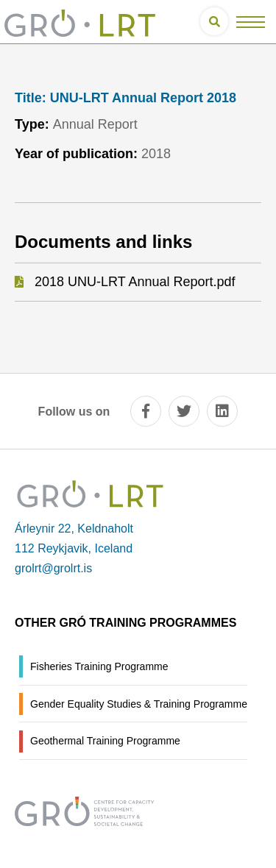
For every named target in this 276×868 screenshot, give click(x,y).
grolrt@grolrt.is (53, 568)
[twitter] (184, 411)
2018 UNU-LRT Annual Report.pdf (135, 282)
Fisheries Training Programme (99, 666)
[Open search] (214, 21)
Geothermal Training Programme (105, 741)
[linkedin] (222, 411)
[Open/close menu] (251, 22)
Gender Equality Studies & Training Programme (139, 704)
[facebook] (146, 411)
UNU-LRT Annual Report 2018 (125, 98)
